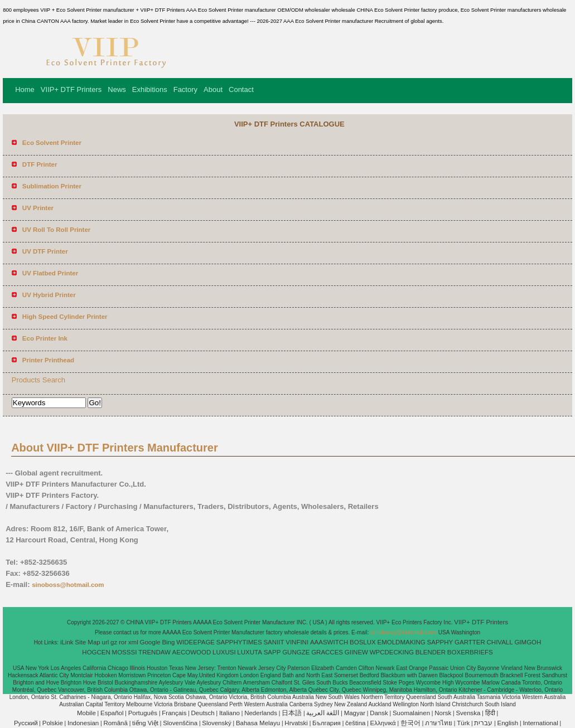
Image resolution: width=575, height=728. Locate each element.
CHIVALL (500, 642)
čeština (355, 723)
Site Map (87, 642)
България (327, 723)
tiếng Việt (145, 723)
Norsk (443, 713)
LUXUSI (224, 652)
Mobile (86, 713)
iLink (67, 642)
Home (25, 89)
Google (150, 642)
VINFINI (297, 642)
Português (143, 713)
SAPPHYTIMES (239, 642)
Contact (241, 89)
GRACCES (327, 652)
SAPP (272, 652)
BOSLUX (363, 642)
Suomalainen (411, 713)
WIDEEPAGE (195, 642)
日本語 (292, 713)
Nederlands (261, 713)
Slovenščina (180, 723)
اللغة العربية (323, 713)
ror (123, 642)
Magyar (355, 713)
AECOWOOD (192, 652)
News (117, 89)
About (213, 89)
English (508, 723)
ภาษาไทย (439, 723)
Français (174, 713)
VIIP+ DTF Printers (71, 89)
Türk (463, 723)
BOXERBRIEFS (470, 652)
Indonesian (83, 723)
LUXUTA (250, 652)
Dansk (379, 713)
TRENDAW (154, 652)
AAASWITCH (329, 642)
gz (114, 642)
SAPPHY (440, 642)
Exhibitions (150, 89)
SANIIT (274, 642)
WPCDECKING (392, 652)
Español (112, 713)
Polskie (53, 723)
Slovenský (216, 723)
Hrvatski (296, 723)
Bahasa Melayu (258, 723)
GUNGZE (296, 652)
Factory (185, 89)
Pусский (26, 723)
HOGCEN (96, 652)
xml (133, 642)
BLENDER (431, 652)
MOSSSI (125, 652)
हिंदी (490, 713)
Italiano (229, 713)
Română (115, 723)
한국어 (410, 723)
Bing (168, 642)
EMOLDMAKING (402, 642)
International (540, 723)
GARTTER (470, 642)
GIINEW (356, 652)
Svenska (468, 713)
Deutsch (203, 713)
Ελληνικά (383, 723)
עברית (483, 723)
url (106, 642)
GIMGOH (528, 642)
